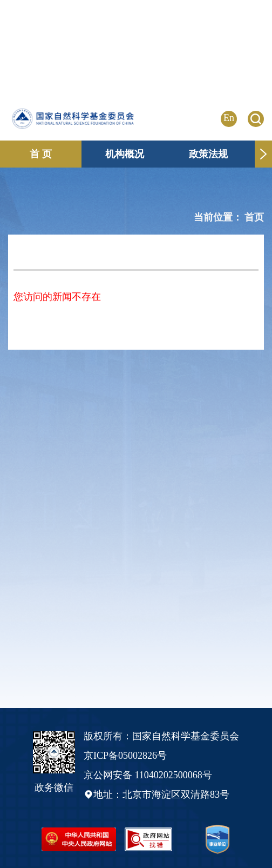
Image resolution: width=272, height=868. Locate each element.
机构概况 (125, 154)
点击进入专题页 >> (233, 59)
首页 (254, 217)
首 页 (41, 154)
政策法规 (208, 154)
